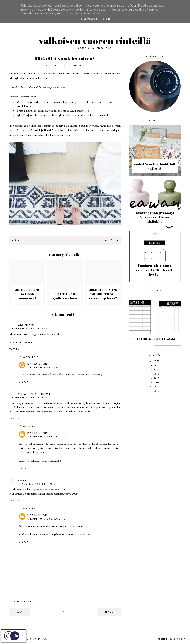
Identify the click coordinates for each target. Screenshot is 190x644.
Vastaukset (30, 357)
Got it (106, 19)
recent (20, 612)
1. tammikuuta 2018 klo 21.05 (47, 519)
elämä (16, 240)
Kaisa (23, 480)
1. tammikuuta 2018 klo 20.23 (47, 437)
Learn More (90, 19)
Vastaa (14, 349)
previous (109, 612)
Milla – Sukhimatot (34, 394)
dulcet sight (178, 639)
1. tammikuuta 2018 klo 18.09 (29, 398)
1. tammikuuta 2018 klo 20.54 (37, 484)
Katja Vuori (38, 364)
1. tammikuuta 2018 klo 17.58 (28, 329)
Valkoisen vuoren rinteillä (95, 41)
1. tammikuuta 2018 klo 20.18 (47, 367)
